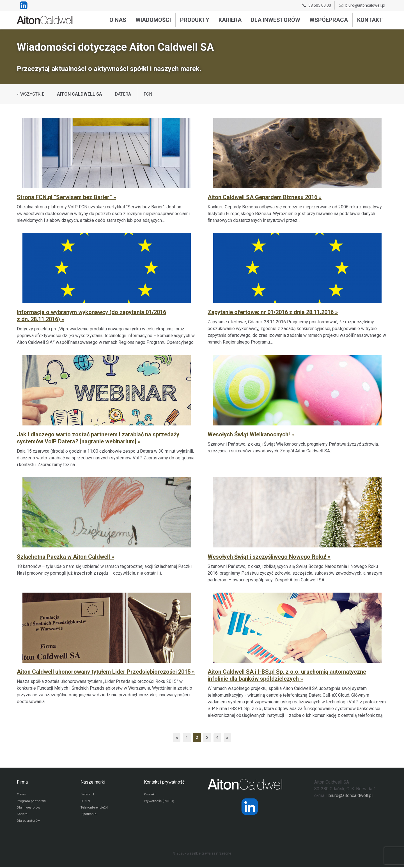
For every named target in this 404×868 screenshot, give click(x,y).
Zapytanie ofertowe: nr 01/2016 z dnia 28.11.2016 (271, 312)
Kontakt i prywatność (164, 782)
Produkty (195, 20)
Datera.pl (87, 795)
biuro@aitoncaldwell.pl (362, 5)
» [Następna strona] (228, 737)
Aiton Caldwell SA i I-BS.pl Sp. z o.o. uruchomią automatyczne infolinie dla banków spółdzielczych (287, 675)
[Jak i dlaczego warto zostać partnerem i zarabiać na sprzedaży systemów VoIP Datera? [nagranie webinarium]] (107, 410)
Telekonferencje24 (95, 808)
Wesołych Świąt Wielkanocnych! (249, 434)
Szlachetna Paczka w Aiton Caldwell (64, 557)
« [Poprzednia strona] (176, 737)
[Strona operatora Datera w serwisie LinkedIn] (250, 807)
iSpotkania (89, 815)
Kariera (230, 20)
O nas (118, 20)
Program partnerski (32, 801)
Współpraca (329, 20)
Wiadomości (153, 20)
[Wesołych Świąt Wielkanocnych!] (297, 410)
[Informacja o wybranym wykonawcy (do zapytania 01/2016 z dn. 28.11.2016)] (107, 288)
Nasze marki (93, 782)
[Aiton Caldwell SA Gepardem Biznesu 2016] (297, 170)
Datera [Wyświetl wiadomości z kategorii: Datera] (123, 94)
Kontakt (370, 20)
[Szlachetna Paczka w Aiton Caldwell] (107, 529)
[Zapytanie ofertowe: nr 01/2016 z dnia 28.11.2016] (297, 288)
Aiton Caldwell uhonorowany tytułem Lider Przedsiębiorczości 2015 (104, 672)
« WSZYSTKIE (31, 94)
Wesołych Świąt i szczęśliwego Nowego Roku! (268, 557)
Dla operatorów (28, 821)
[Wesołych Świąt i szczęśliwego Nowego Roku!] (297, 529)
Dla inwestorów (276, 20)
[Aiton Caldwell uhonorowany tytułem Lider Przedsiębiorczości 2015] (107, 655)
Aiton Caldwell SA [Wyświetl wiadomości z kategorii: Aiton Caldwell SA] (80, 94)
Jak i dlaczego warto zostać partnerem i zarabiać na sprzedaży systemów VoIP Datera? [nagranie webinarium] (98, 438)
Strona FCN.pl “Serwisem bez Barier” (65, 197)
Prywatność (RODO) (159, 801)
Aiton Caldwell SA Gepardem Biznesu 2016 (263, 197)
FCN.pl (85, 801)
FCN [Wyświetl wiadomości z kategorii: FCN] (148, 94)
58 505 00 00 (316, 5)
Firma (22, 782)
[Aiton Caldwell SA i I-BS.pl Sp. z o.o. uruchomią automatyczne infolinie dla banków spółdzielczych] (297, 655)
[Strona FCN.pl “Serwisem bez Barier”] (107, 170)
